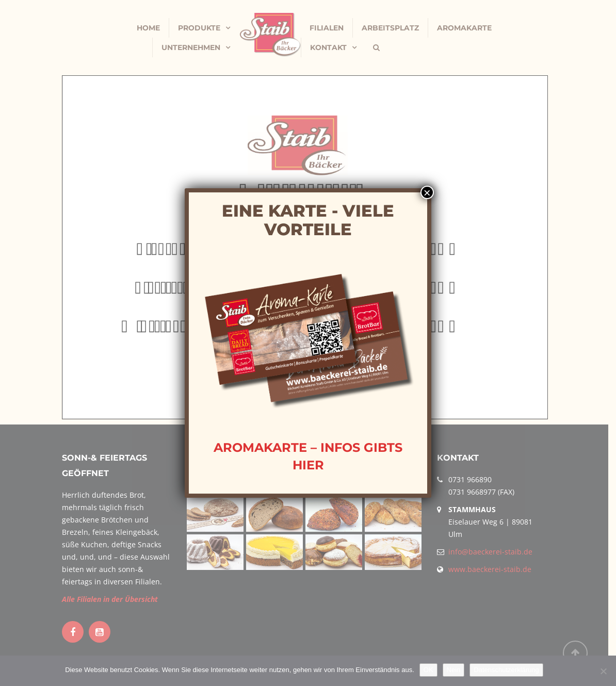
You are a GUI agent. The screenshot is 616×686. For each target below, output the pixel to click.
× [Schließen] (427, 192)
